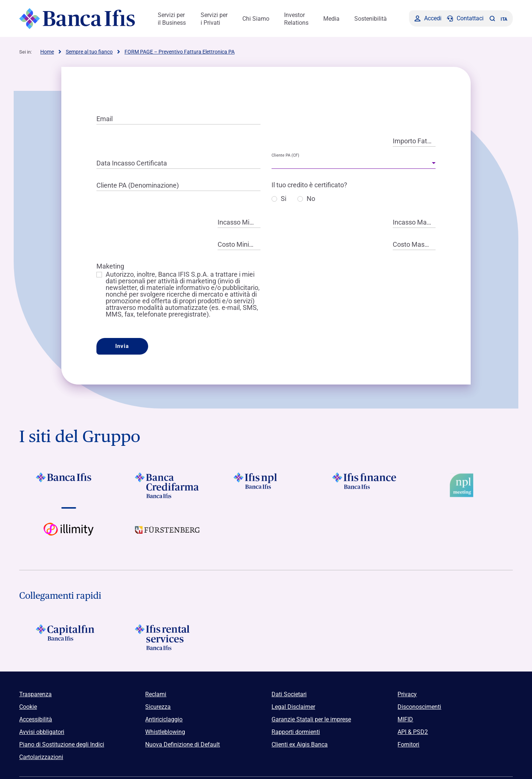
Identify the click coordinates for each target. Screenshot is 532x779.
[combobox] (354, 163)
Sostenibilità (371, 19)
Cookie (28, 707)
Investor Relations (296, 19)
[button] (492, 18)
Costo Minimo (238, 244)
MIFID (405, 719)
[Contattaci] (465, 18)
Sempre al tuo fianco (89, 52)
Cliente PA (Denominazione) (138, 185)
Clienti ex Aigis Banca (300, 744)
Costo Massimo (414, 244)
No (311, 199)
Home (47, 52)
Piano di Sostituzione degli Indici (62, 744)
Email (105, 119)
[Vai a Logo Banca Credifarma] (167, 485)
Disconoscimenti (419, 707)
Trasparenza (35, 694)
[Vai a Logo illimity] (69, 536)
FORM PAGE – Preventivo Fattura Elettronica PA (180, 52)
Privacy (407, 694)
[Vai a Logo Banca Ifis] (69, 485)
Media (331, 19)
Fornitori (408, 744)
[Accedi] (428, 18)
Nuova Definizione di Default (183, 744)
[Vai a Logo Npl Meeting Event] (463, 485)
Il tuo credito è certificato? (309, 185)
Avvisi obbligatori (42, 732)
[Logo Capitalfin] (69, 637)
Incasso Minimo (239, 222)
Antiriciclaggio (164, 719)
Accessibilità (36, 719)
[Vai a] (266, 485)
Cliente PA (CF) (285, 155)
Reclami (156, 694)
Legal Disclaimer (293, 707)
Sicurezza (158, 707)
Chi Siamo (256, 19)
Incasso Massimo (414, 222)
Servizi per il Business (172, 19)
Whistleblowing (165, 732)
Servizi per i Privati (214, 19)
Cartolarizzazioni (41, 757)
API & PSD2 (413, 732)
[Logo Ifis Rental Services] (167, 637)
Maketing (110, 266)
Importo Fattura (414, 141)
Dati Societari (289, 694)
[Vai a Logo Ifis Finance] (365, 485)
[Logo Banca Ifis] (77, 18)
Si (284, 199)
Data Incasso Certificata (132, 163)
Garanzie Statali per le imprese (311, 719)
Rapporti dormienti (296, 732)
